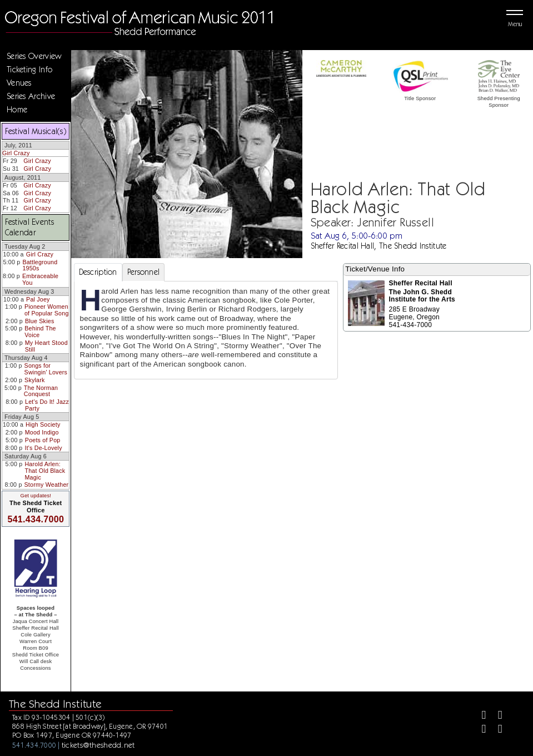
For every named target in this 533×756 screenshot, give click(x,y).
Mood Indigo (42, 432)
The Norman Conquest (41, 391)
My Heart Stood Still (46, 346)
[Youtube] (495, 730)
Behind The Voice (40, 332)
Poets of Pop (43, 440)
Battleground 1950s (40, 265)
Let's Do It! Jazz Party (47, 405)
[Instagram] (479, 730)
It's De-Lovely (44, 448)
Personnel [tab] (144, 272)
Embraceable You (40, 279)
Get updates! (36, 496)
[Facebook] (479, 716)
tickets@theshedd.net (98, 745)
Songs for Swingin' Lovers (46, 369)
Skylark (34, 380)
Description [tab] (98, 272)
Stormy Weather (47, 485)
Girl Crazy (16, 153)
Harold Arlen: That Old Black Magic (45, 470)
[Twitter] (495, 716)
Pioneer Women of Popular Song (47, 310)
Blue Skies (39, 321)
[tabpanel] (206, 330)
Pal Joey (38, 299)
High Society (43, 424)
